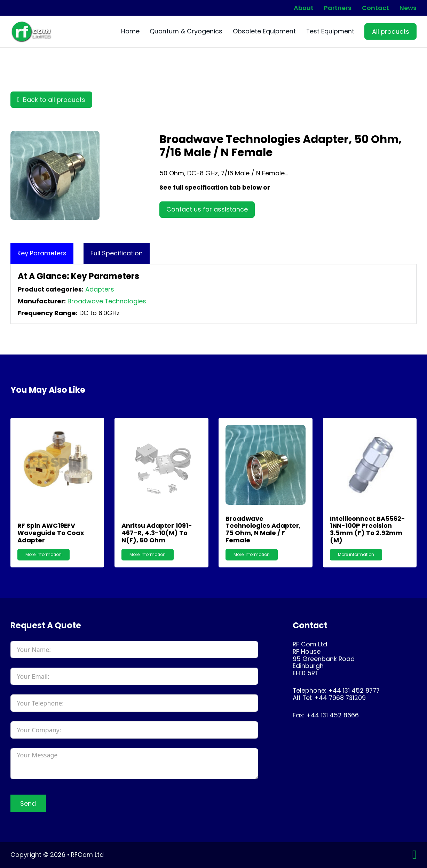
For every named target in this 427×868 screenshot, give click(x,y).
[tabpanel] (214, 294)
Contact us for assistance (207, 209)
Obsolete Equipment (264, 31)
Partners (338, 8)
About (304, 8)
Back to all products (52, 100)
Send (28, 803)
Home (130, 31)
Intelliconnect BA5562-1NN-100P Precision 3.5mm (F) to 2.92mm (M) (367, 529)
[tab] (42, 253)
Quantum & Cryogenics (186, 31)
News (408, 8)
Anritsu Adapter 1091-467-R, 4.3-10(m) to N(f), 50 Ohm (157, 533)
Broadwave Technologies (107, 301)
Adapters (100, 289)
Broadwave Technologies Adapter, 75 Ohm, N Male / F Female (263, 529)
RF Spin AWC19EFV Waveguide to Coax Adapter (51, 533)
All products (391, 31)
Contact (375, 8)
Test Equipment (330, 31)
